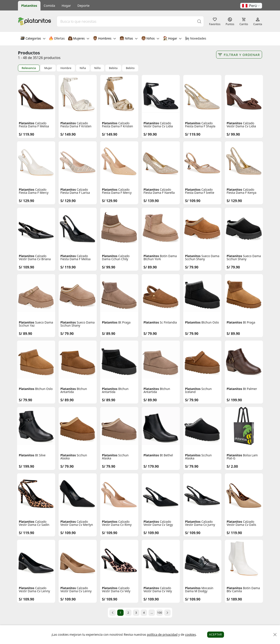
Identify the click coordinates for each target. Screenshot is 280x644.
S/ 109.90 (193, 201)
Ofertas (57, 39)
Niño (97, 68)
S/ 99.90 (150, 134)
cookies (190, 634)
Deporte (83, 6)
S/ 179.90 (151, 466)
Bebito (130, 68)
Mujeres (79, 39)
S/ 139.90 (151, 201)
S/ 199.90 (234, 400)
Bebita (113, 68)
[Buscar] (199, 21)
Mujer (48, 68)
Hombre (66, 68)
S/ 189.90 (234, 599)
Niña (83, 68)
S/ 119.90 (26, 134)
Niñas (129, 39)
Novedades (195, 39)
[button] (251, 6)
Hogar (66, 6)
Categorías (33, 39)
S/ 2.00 (232, 466)
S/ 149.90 (68, 134)
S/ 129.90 (26, 201)
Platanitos (29, 6)
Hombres (104, 39)
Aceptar (216, 634)
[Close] (275, 635)
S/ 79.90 (192, 267)
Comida (49, 6)
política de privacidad (162, 634)
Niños (150, 39)
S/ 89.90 (150, 267)
